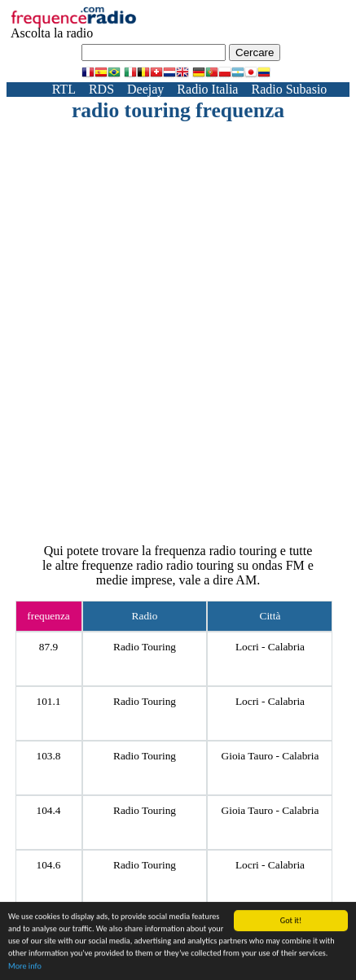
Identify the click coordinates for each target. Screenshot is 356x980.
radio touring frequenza (178, 110)
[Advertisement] (178, 309)
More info (25, 967)
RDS (101, 89)
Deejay (145, 89)
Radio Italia (207, 89)
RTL (64, 89)
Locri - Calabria (270, 647)
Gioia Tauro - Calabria (270, 756)
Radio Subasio (289, 89)
